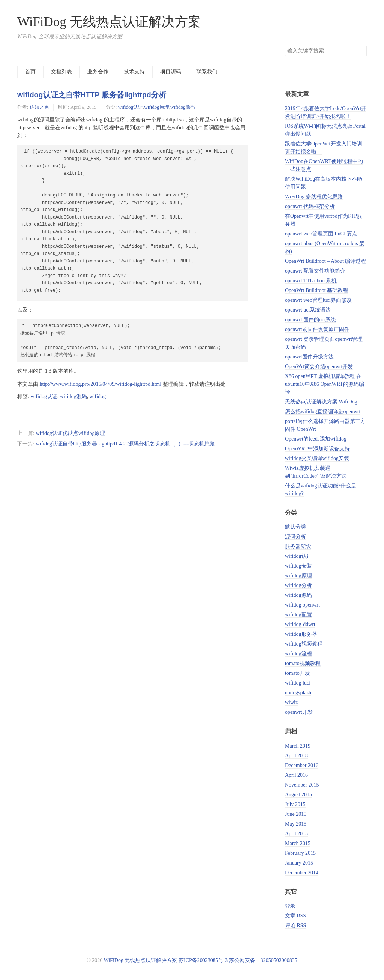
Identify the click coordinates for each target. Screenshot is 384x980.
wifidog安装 (298, 566)
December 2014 (302, 873)
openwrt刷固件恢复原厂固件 (317, 329)
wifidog (98, 396)
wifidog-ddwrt (300, 624)
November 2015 (302, 785)
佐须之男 (39, 107)
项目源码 (171, 72)
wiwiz (291, 702)
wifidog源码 (183, 107)
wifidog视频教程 (304, 644)
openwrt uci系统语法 (308, 310)
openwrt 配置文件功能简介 (315, 271)
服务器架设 (298, 546)
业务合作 (98, 72)
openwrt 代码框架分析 (310, 206)
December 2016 (302, 765)
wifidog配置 (298, 615)
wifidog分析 (298, 585)
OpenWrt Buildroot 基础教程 (316, 290)
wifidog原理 (156, 107)
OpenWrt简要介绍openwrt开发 (319, 366)
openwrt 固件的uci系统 (310, 320)
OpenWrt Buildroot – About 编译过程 (325, 261)
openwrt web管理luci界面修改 (318, 300)
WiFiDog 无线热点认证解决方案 (109, 22)
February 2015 (300, 853)
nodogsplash (298, 693)
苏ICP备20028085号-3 (203, 960)
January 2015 (299, 863)
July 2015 (295, 804)
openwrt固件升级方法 (309, 357)
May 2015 (296, 824)
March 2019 (298, 746)
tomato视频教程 (303, 663)
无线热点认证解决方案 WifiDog (321, 402)
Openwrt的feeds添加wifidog (316, 439)
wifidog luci (298, 683)
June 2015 (296, 814)
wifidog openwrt (302, 605)
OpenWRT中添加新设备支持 (317, 449)
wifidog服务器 (301, 634)
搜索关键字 (285, 46)
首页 (30, 72)
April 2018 (296, 756)
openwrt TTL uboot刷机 (311, 281)
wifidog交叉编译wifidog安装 (317, 458)
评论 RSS (295, 925)
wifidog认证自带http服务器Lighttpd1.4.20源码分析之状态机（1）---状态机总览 (125, 444)
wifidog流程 (298, 654)
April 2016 (296, 775)
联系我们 (207, 72)
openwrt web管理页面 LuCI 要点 (321, 234)
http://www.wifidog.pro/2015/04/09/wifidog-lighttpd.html (101, 384)
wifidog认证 (130, 107)
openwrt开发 (299, 712)
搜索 (361, 51)
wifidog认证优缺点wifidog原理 (70, 433)
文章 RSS (295, 916)
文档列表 (61, 72)
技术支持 (134, 72)
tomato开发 (298, 673)
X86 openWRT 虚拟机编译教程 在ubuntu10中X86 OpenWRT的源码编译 (325, 384)
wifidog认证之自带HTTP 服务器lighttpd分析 (92, 95)
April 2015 (296, 834)
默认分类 (295, 527)
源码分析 (295, 537)
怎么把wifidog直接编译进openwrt (323, 411)
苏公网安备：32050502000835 (263, 960)
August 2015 (298, 795)
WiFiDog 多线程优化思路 (314, 197)
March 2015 (298, 843)
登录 (290, 906)
